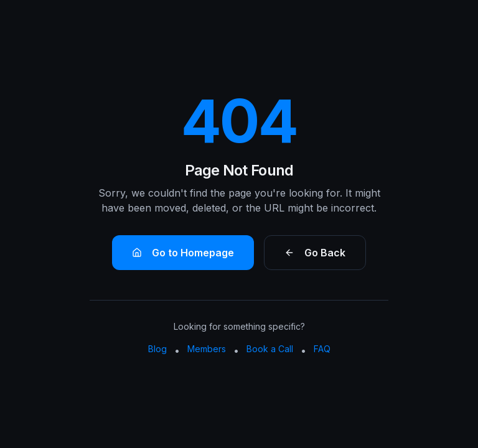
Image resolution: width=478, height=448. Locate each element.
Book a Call (270, 349)
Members (207, 349)
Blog (157, 349)
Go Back (315, 253)
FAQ (322, 349)
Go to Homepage (183, 253)
